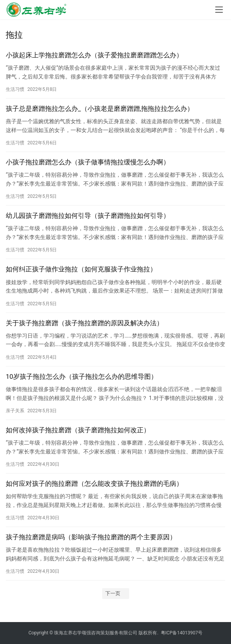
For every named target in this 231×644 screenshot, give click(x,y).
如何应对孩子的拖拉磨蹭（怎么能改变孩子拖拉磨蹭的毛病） (94, 483)
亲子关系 (15, 411)
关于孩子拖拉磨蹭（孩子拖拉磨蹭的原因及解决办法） (84, 323)
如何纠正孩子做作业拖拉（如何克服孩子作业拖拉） (81, 269)
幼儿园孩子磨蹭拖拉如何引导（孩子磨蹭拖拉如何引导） (88, 216)
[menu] (219, 10)
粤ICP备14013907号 (182, 633)
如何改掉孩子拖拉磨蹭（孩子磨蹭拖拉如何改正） (78, 430)
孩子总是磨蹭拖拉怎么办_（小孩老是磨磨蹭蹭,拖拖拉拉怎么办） (100, 109)
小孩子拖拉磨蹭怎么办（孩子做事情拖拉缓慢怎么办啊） (88, 162)
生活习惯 (15, 89)
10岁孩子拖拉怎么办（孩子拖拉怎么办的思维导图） (82, 376)
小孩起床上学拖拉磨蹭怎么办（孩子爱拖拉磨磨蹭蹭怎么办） (94, 55)
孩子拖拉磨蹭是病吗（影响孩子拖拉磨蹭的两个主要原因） (91, 537)
